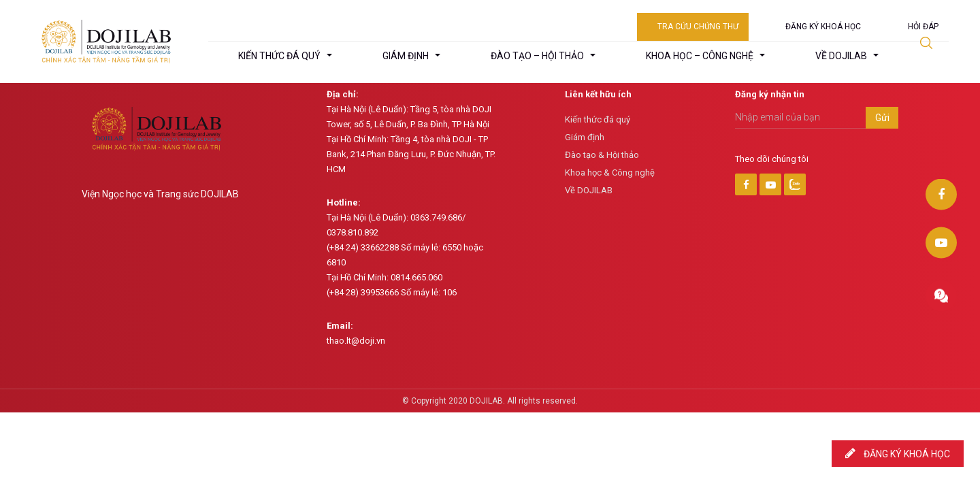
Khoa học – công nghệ (700, 56)
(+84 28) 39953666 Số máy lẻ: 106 (392, 292)
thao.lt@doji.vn (356, 341)
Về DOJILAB (589, 190)
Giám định (406, 56)
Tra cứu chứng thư (698, 27)
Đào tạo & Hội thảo (602, 155)
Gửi (882, 118)
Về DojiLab (841, 56)
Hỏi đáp (923, 27)
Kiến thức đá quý (279, 56)
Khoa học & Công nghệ (610, 173)
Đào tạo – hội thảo (537, 56)
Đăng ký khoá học (823, 27)
